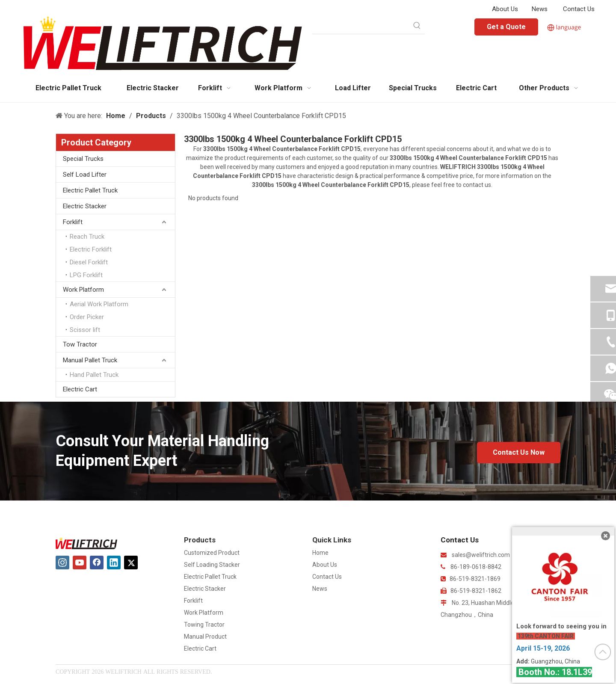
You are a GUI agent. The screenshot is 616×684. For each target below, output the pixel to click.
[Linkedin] (114, 563)
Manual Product (205, 637)
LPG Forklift (86, 275)
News (540, 9)
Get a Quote (506, 27)
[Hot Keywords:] (417, 26)
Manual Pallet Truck (90, 360)
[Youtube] (80, 563)
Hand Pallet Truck (94, 375)
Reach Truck (87, 237)
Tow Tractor (80, 344)
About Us (505, 9)
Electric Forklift (91, 249)
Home (320, 553)
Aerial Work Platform (99, 304)
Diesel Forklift (89, 262)
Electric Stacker (85, 206)
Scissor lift (85, 330)
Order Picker (87, 317)
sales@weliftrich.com (481, 555)
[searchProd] (361, 26)
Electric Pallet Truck (90, 190)
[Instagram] (62, 563)
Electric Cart (80, 389)
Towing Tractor (204, 625)
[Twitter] (131, 563)
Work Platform (83, 290)
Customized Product (212, 553)
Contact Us (579, 9)
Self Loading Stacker (212, 565)
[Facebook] (97, 563)
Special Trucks (83, 159)
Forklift (73, 222)
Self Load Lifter (85, 175)
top (603, 652)
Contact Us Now (519, 452)
